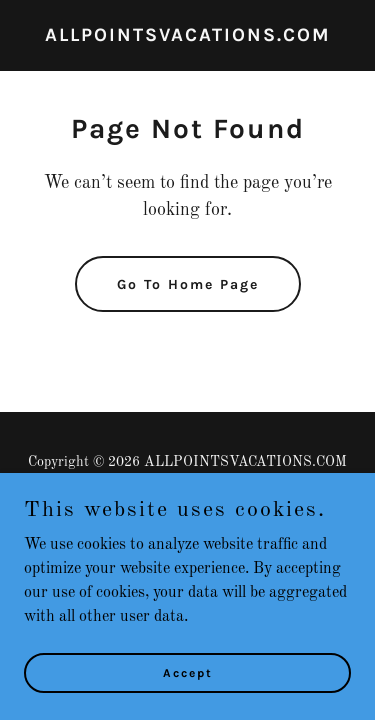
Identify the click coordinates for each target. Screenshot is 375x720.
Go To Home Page (188, 284)
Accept (188, 700)
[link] (188, 37)
